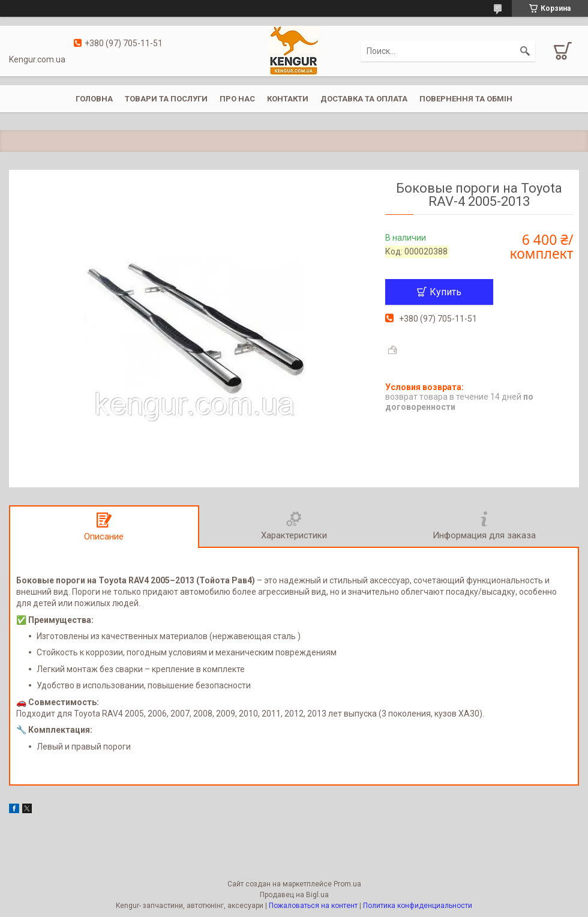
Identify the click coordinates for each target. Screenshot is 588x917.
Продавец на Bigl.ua (294, 895)
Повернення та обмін (466, 99)
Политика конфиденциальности (418, 906)
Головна (94, 99)
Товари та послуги (166, 99)
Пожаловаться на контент (313, 906)
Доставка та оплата (364, 99)
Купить (445, 292)
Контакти (288, 99)
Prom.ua (347, 884)
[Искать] (525, 51)
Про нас (237, 99)
